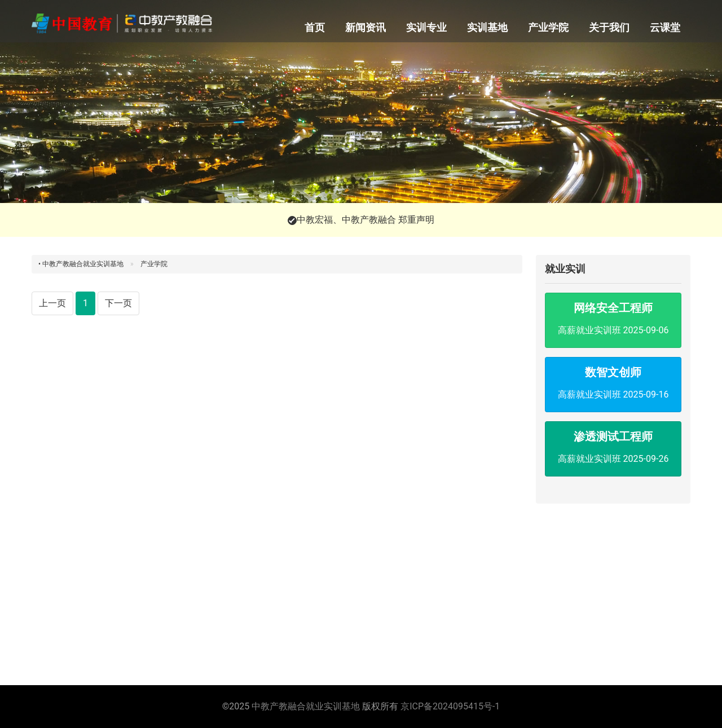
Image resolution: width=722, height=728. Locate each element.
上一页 (52, 303)
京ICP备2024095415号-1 (450, 706)
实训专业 (426, 27)
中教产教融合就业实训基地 (306, 706)
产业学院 (548, 27)
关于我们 (609, 27)
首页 (315, 27)
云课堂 (665, 27)
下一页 (118, 303)
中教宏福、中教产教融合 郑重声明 (366, 220)
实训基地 (487, 27)
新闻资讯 (366, 27)
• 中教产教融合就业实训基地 (81, 264)
